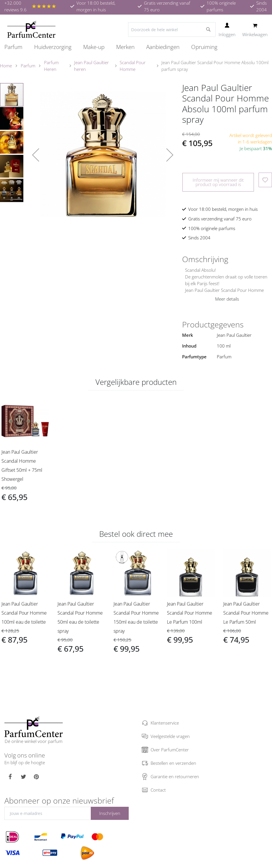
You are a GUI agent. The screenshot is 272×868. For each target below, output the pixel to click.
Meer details (227, 299)
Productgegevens (213, 325)
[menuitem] (16, 47)
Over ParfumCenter (170, 750)
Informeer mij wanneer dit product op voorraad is (218, 182)
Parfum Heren (51, 66)
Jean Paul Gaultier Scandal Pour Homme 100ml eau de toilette (24, 613)
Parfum (28, 66)
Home (6, 66)
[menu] (136, 47)
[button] (36, 155)
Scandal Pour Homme (133, 66)
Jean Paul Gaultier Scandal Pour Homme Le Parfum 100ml (190, 613)
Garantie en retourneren (175, 776)
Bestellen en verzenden (173, 763)
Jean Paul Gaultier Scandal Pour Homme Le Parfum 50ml (246, 613)
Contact (158, 790)
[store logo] (31, 29)
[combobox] (172, 29)
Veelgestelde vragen (170, 736)
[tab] (227, 259)
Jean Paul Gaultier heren (91, 66)
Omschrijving (205, 259)
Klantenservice (165, 723)
